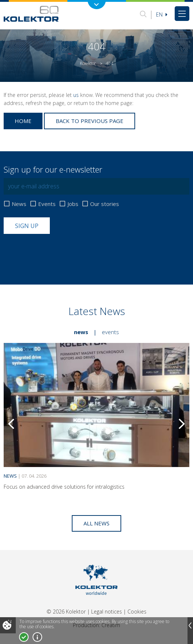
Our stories (105, 204)
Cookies (137, 612)
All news (96, 523)
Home (23, 121)
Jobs (73, 204)
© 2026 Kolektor (66, 612)
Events (47, 204)
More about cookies (37, 637)
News (19, 204)
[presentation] (59, 252)
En (162, 15)
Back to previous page (90, 121)
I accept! (24, 637)
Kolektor (88, 63)
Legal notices (107, 612)
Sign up (27, 226)
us (76, 95)
